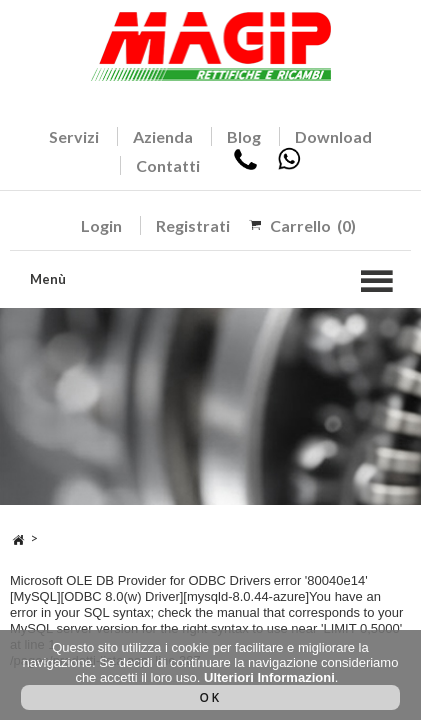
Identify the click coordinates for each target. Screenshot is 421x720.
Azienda (163, 136)
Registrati (193, 225)
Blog (244, 136)
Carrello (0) (313, 225)
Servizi (74, 136)
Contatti (168, 165)
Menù (48, 279)
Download (333, 136)
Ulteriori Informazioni (269, 677)
